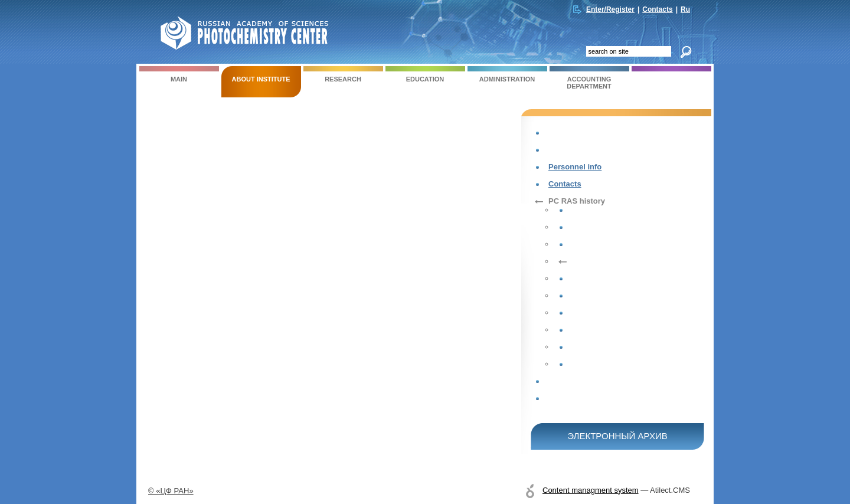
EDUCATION (425, 74)
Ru (685, 9)
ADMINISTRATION (507, 74)
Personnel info (575, 167)
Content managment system (591, 490)
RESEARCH (343, 74)
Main (179, 74)
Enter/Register (610, 9)
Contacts (657, 9)
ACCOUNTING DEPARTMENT (589, 78)
